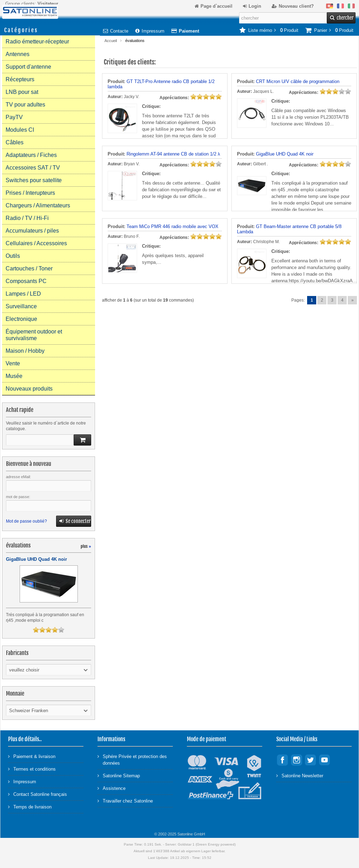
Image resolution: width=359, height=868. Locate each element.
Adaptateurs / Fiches (31, 155)
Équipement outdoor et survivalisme (34, 335)
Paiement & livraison (32, 756)
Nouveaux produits (29, 389)
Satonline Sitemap (119, 775)
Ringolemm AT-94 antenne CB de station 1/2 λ (173, 154)
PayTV (14, 117)
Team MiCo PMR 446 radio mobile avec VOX (172, 226)
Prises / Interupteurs (30, 193)
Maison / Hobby (25, 351)
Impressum (150, 31)
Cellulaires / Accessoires (36, 243)
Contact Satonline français (38, 794)
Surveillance (21, 306)
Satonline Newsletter (300, 775)
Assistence (111, 788)
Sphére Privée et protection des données (132, 759)
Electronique (21, 319)
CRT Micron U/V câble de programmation (298, 81)
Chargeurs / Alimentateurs (38, 205)
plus (86, 546)
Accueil (111, 41)
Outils (13, 256)
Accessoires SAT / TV (33, 168)
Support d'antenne (28, 67)
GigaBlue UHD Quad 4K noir (285, 154)
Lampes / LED (23, 294)
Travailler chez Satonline (125, 801)
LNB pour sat (22, 92)
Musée (14, 376)
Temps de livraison (30, 807)
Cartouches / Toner (29, 268)
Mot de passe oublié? (26, 521)
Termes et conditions (32, 769)
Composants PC (26, 281)
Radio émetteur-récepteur (37, 42)
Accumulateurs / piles (32, 231)
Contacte (116, 31)
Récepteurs (20, 79)
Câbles (15, 142)
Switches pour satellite (34, 180)
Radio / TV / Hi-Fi (27, 218)
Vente (13, 363)
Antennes (18, 54)
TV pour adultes (25, 105)
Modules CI (20, 130)
